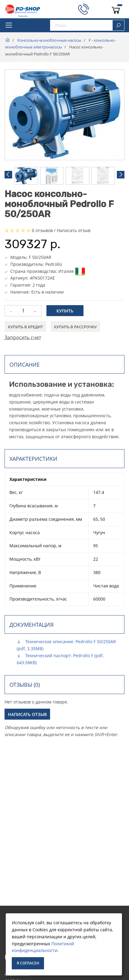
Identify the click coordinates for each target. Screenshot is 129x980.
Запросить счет (23, 337)
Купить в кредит (25, 327)
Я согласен (28, 963)
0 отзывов (42, 230)
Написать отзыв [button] (27, 714)
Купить (65, 311)
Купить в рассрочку (75, 327)
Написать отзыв (74, 230)
